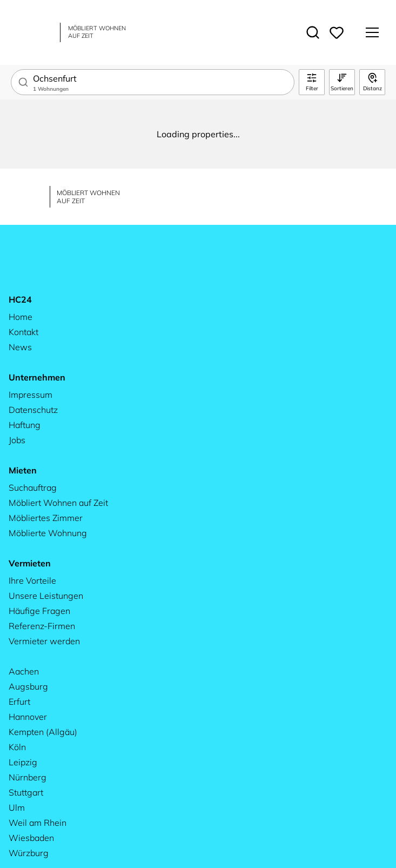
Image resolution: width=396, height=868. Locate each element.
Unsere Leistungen (46, 596)
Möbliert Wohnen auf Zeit (58, 503)
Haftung (25, 425)
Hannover (28, 717)
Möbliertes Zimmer (46, 518)
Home (21, 317)
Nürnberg (28, 777)
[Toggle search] (313, 32)
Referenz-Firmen (42, 626)
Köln (17, 747)
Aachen (24, 671)
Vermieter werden (44, 641)
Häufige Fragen (39, 611)
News (20, 347)
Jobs (17, 440)
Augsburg (28, 686)
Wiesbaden (31, 838)
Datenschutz (33, 410)
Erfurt (19, 702)
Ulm (17, 807)
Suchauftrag (33, 488)
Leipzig (23, 762)
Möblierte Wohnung (48, 533)
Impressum (31, 395)
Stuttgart (26, 792)
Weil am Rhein (38, 823)
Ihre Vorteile (32, 580)
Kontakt (24, 332)
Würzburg (29, 853)
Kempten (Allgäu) (43, 732)
